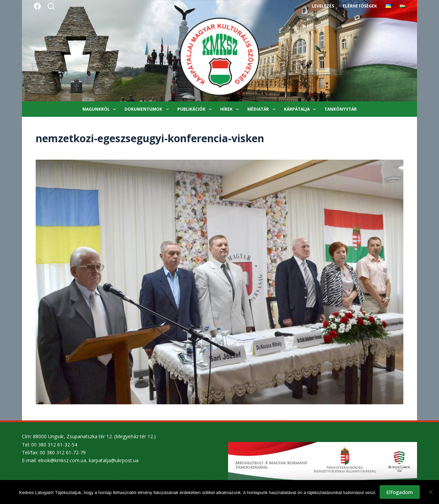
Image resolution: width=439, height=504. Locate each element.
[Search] (51, 6)
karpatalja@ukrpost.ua (114, 460)
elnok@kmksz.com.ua (62, 460)
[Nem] (430, 492)
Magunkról (100, 109)
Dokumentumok (148, 109)
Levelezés (323, 6)
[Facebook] (37, 6)
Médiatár (263, 109)
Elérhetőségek (360, 6)
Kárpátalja (301, 109)
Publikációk (196, 109)
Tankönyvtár (341, 109)
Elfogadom (400, 492)
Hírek (231, 109)
